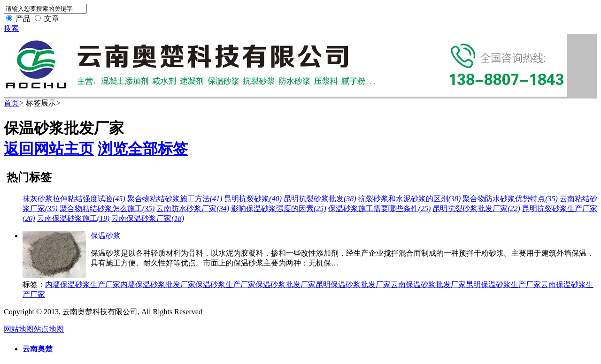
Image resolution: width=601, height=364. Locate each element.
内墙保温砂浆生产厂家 (83, 284)
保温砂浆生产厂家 (225, 284)
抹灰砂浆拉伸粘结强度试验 (74, 199)
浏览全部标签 (143, 149)
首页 (11, 103)
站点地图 (49, 329)
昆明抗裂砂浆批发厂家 (476, 209)
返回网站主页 (49, 149)
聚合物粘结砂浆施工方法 (175, 199)
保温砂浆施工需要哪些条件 (380, 209)
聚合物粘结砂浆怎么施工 (107, 209)
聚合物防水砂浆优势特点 (510, 199)
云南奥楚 (38, 349)
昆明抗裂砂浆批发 (320, 199)
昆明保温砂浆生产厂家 (503, 284)
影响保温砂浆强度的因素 (279, 209)
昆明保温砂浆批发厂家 (353, 284)
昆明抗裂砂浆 (253, 199)
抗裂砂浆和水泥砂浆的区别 (410, 199)
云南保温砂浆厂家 (148, 218)
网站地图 (19, 329)
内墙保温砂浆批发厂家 (158, 284)
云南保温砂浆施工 (73, 218)
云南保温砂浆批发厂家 (428, 284)
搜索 (11, 28)
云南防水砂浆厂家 (193, 209)
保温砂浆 (106, 236)
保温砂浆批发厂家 (285, 284)
